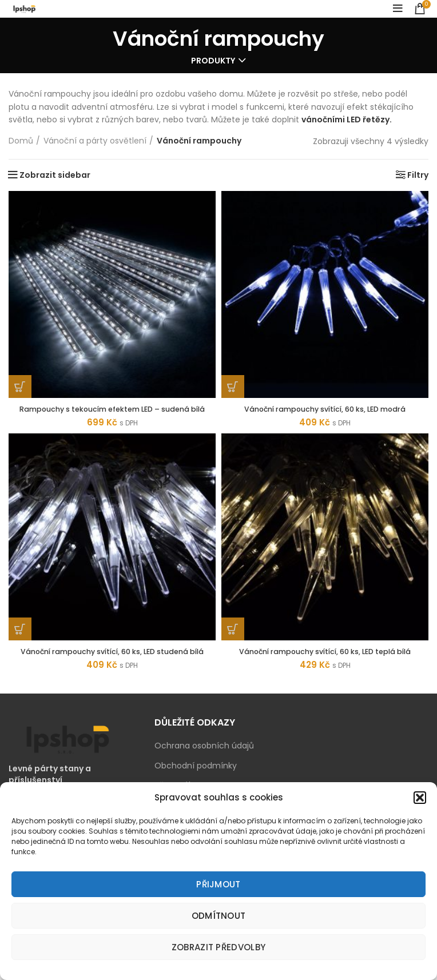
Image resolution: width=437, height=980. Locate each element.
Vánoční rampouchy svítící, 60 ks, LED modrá (325, 409)
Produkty (213, 61)
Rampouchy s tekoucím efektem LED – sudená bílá (112, 414)
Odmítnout (219, 916)
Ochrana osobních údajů (204, 766)
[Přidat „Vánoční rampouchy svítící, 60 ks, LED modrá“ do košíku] (233, 387)
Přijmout (218, 884)
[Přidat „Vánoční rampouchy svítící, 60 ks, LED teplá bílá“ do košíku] (233, 639)
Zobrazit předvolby (218, 947)
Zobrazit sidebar (55, 175)
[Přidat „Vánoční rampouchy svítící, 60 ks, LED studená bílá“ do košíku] (20, 639)
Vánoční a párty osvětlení (95, 141)
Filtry (418, 175)
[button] (420, 798)
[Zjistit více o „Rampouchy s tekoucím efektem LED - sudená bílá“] (20, 387)
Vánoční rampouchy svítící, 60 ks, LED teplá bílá (325, 662)
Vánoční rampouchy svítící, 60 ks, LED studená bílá (112, 667)
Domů (21, 141)
